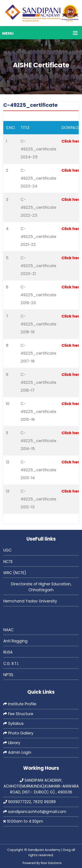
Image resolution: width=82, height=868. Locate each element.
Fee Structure (18, 714)
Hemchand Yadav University (30, 601)
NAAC (8, 630)
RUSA (8, 652)
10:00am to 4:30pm (23, 821)
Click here (72, 141)
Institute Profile (20, 704)
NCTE (8, 562)
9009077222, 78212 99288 (30, 802)
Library (12, 743)
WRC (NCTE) (15, 573)
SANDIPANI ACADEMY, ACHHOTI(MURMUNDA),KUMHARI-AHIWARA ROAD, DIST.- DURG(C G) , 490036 (41, 786)
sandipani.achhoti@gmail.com (35, 812)
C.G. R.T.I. (11, 664)
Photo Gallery (18, 733)
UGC (7, 550)
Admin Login (17, 752)
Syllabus (13, 723)
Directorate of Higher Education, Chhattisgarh (41, 587)
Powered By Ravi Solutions (42, 863)
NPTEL (8, 675)
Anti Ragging (15, 641)
